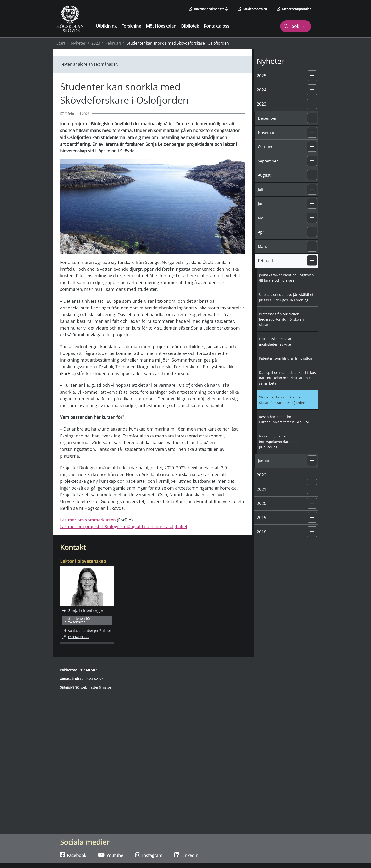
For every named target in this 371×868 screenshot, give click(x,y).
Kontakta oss (216, 26)
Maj (261, 218)
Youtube (111, 855)
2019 (261, 517)
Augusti (265, 175)
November (267, 133)
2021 (261, 489)
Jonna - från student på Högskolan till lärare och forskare (286, 278)
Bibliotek (190, 26)
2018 (261, 532)
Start (61, 43)
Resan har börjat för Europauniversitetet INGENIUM (284, 420)
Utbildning (106, 26)
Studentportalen (252, 9)
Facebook (73, 855)
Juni (261, 204)
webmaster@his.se (96, 687)
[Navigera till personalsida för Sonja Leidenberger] (87, 605)
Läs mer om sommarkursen (88, 520)
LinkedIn (186, 855)
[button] (312, 76)
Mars (262, 246)
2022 (261, 475)
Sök (295, 26)
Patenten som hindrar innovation (286, 358)
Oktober (265, 147)
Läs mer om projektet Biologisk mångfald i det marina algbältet (124, 526)
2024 (261, 90)
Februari (113, 43)
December (267, 118)
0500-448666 (78, 637)
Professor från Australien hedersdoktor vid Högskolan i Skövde (282, 319)
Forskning (131, 26)
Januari (264, 461)
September (268, 161)
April (262, 232)
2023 (96, 43)
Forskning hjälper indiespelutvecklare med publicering (279, 442)
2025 (261, 76)
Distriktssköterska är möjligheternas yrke (275, 342)
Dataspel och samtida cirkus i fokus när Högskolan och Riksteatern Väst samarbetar (287, 378)
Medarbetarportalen (294, 9)
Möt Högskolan (161, 26)
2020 (261, 503)
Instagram (149, 855)
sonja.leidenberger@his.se (87, 630)
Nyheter (78, 43)
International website (208, 9)
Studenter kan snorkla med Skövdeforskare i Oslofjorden (282, 400)
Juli (260, 190)
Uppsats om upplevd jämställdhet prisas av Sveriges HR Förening (286, 297)
